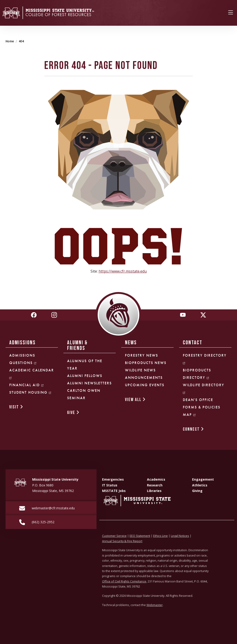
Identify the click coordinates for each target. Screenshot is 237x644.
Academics (156, 479)
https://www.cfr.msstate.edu (123, 271)
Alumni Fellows (85, 376)
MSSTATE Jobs (114, 491)
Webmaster (155, 605)
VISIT (16, 407)
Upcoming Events (145, 385)
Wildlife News (140, 370)
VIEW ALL (135, 400)
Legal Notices (180, 536)
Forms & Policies (202, 407)
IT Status (110, 485)
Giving (197, 491)
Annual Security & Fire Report (122, 541)
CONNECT (193, 429)
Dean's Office (198, 400)
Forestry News (142, 355)
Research (155, 485)
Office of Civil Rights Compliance (124, 581)
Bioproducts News (146, 363)
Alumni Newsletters (89, 383)
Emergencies (113, 479)
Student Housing (30, 392)
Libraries (154, 491)
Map (189, 415)
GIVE (73, 413)
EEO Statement (140, 536)
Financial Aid (27, 385)
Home (10, 41)
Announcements (144, 378)
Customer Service (114, 536)
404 (21, 41)
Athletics (200, 485)
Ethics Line (161, 536)
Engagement (203, 479)
